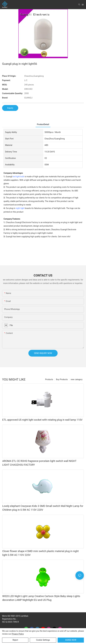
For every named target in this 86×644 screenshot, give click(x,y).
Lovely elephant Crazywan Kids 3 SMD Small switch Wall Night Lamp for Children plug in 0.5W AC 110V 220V (43, 508)
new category (77, 379)
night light (20, 208)
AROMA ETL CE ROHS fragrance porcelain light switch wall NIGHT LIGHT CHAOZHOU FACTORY (39, 463)
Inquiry (10, 108)
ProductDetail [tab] (43, 124)
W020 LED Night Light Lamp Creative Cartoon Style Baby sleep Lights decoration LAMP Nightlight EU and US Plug (41, 598)
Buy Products (62, 379)
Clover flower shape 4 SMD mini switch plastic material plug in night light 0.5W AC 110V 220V (40, 553)
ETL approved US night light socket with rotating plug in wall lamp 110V (42, 420)
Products (49, 379)
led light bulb (18, 177)
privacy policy (18, 634)
